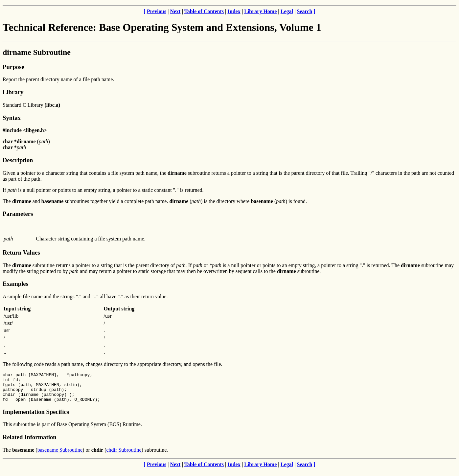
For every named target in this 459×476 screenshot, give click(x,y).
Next (175, 11)
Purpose (13, 67)
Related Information (30, 443)
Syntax (12, 118)
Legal (287, 11)
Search (305, 11)
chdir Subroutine (124, 456)
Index (234, 11)
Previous (157, 11)
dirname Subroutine (37, 52)
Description (18, 160)
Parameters (18, 214)
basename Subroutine (60, 456)
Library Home (260, 11)
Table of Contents (204, 11)
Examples (15, 284)
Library (13, 92)
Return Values (21, 252)
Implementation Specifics (36, 418)
